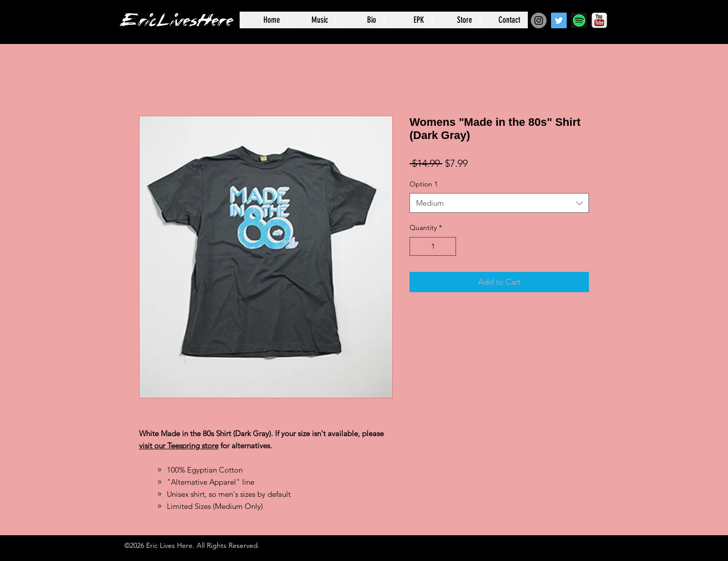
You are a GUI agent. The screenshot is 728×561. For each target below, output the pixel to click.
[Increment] (448, 246)
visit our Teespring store (179, 446)
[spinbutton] (433, 246)
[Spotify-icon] (579, 20)
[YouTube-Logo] (599, 20)
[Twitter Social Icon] (559, 20)
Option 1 (424, 184)
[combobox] (499, 203)
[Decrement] (417, 246)
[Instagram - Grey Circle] (539, 20)
